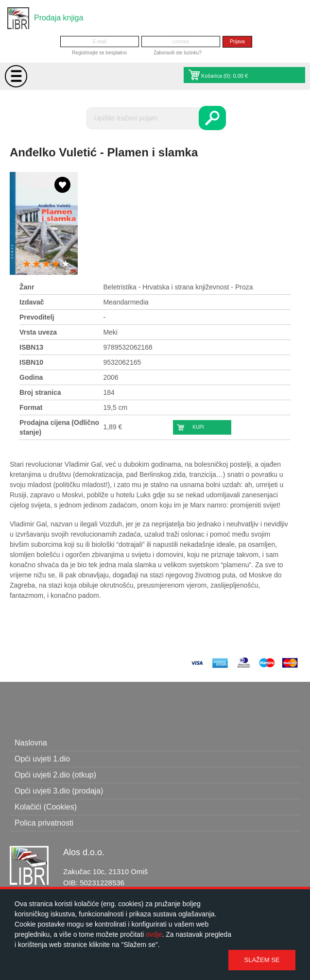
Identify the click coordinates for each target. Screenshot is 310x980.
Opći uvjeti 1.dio (42, 759)
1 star (27, 264)
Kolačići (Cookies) (46, 807)
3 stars (46, 264)
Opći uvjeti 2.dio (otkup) (55, 775)
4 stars (56, 264)
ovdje (154, 934)
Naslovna (31, 743)
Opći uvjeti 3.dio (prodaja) (59, 791)
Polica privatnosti (44, 823)
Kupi (198, 427)
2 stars (36, 264)
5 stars (66, 264)
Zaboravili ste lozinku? (178, 53)
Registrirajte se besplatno (99, 53)
